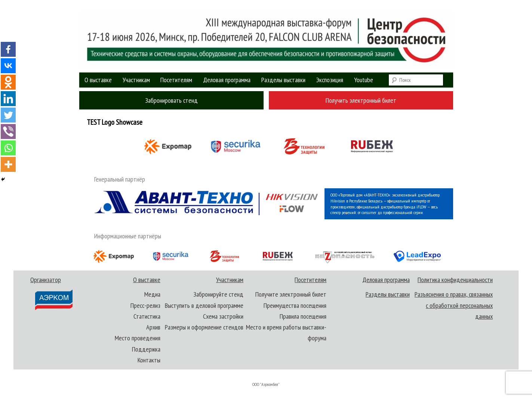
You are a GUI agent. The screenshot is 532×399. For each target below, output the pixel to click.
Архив (153, 327)
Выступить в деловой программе (204, 305)
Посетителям (176, 80)
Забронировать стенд (171, 100)
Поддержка (146, 349)
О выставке (98, 80)
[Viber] (8, 132)
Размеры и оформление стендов (204, 327)
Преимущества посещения (295, 305)
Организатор (52, 293)
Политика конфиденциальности (455, 280)
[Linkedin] (8, 99)
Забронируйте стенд (218, 294)
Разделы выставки (283, 80)
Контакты (149, 360)
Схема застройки (223, 316)
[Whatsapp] (8, 148)
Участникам (136, 80)
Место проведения (138, 338)
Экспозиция (330, 80)
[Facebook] (8, 49)
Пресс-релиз (145, 305)
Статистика (147, 316)
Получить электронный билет (361, 100)
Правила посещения (303, 316)
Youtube (364, 80)
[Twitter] (8, 115)
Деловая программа (227, 80)
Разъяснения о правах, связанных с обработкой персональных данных (454, 305)
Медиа (152, 294)
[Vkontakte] (8, 66)
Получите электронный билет (291, 294)
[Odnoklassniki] (8, 82)
